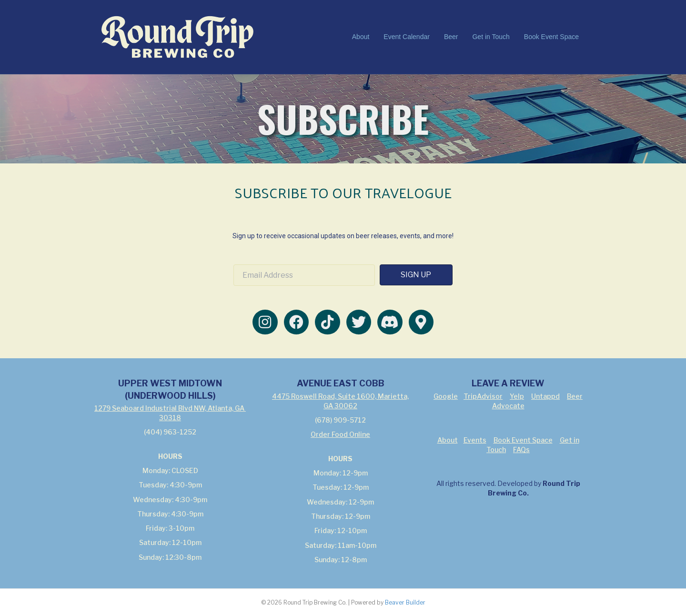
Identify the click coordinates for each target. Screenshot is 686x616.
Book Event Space (551, 37)
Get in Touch (491, 37)
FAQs (521, 449)
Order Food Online (340, 434)
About (361, 37)
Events (475, 440)
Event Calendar (407, 37)
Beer (451, 37)
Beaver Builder (405, 602)
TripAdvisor (483, 396)
